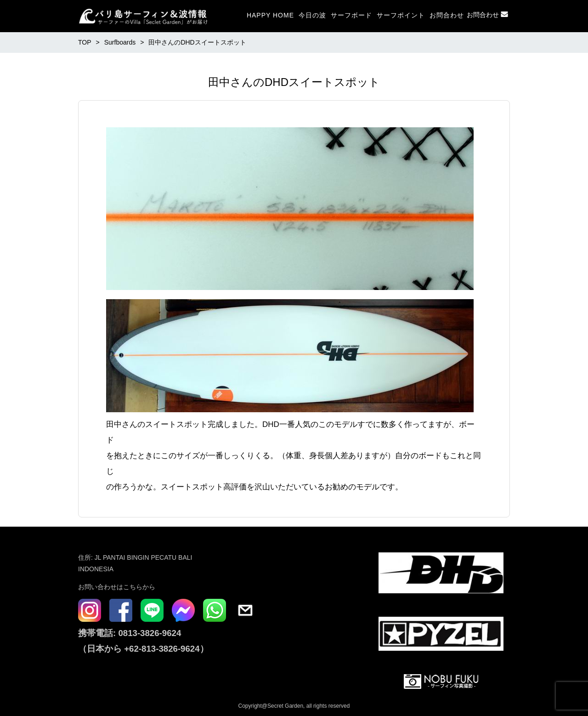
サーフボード (351, 15)
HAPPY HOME (270, 15)
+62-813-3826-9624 (162, 649)
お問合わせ (447, 15)
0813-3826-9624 (148, 633)
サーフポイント (401, 15)
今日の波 (312, 15)
